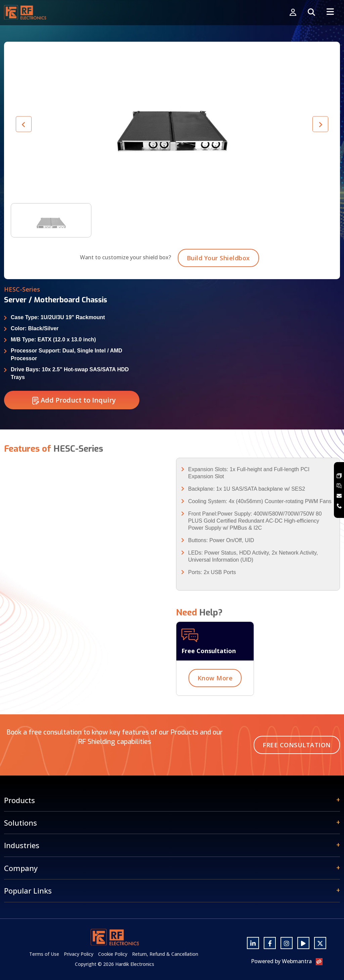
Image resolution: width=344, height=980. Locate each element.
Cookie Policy (113, 954)
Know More (215, 686)
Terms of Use (44, 954)
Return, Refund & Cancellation (165, 954)
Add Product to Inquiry (74, 408)
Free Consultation (297, 745)
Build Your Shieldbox (218, 266)
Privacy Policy (79, 954)
